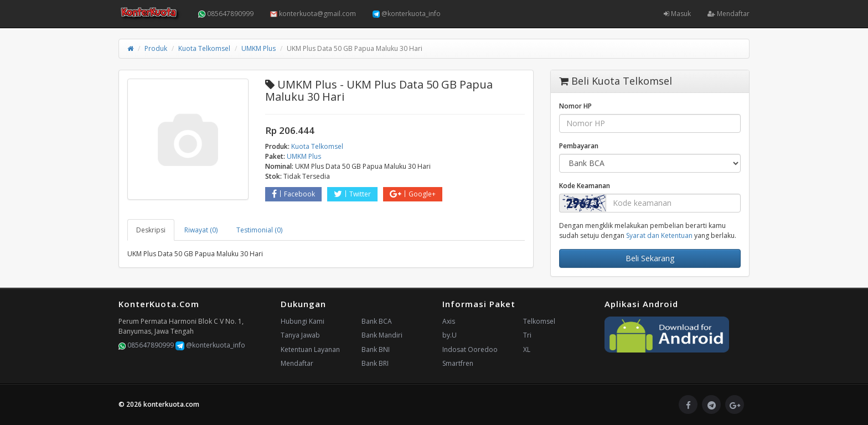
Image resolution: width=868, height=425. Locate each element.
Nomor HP (575, 106)
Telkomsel (539, 321)
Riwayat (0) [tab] (201, 230)
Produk (156, 48)
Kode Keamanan (585, 186)
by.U (449, 335)
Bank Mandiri (382, 335)
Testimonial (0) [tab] (259, 230)
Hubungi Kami (303, 321)
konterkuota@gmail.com (313, 14)
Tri (527, 335)
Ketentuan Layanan (310, 349)
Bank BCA (377, 321)
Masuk (677, 14)
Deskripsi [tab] (151, 230)
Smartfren (458, 363)
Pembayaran (579, 146)
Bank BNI (376, 349)
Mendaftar (728, 14)
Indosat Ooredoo (470, 349)
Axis (449, 321)
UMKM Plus (259, 48)
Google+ (413, 194)
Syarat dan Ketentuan (659, 235)
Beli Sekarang (650, 258)
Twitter (352, 194)
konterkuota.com (171, 404)
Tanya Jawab (300, 335)
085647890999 (226, 14)
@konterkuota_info (407, 14)
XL (527, 349)
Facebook (293, 194)
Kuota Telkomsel (204, 48)
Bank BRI (375, 363)
